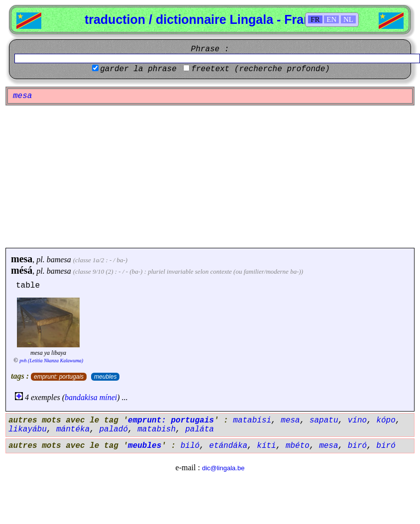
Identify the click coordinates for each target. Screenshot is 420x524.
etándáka (228, 446)
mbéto (298, 446)
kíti (266, 446)
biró (357, 446)
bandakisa (81, 397)
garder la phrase (138, 69)
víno (357, 420)
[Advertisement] (210, 177)
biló (190, 446)
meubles (105, 377)
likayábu (28, 429)
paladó (113, 429)
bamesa (59, 260)
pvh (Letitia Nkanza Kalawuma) (51, 361)
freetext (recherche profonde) (260, 69)
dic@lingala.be (223, 468)
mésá (22, 270)
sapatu (324, 420)
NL (348, 19)
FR (315, 19)
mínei (108, 397)
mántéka (73, 429)
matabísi (252, 420)
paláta (200, 429)
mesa (22, 259)
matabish (157, 429)
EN (331, 19)
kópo (386, 420)
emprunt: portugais (59, 377)
